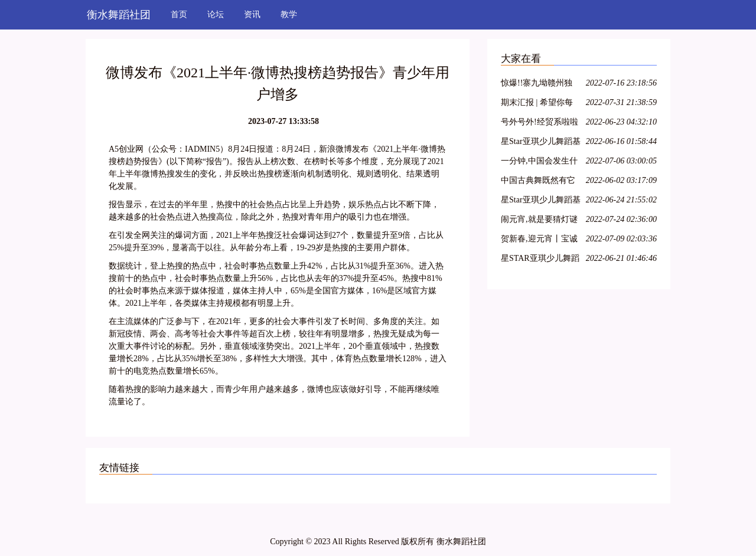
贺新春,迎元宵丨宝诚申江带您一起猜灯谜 (539, 241)
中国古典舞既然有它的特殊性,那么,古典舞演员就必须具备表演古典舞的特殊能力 (540, 182)
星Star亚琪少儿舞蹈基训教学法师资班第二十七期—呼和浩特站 (541, 202)
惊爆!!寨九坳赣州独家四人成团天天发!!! (538, 85)
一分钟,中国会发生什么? (539, 163)
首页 (179, 14)
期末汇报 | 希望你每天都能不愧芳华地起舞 (538, 104)
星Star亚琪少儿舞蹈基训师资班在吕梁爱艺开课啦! (541, 143)
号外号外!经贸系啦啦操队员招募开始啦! (540, 124)
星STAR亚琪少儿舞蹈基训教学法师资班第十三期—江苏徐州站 (540, 260)
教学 (289, 14)
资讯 (252, 14)
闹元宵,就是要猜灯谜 (539, 219)
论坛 (216, 14)
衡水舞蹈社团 (119, 15)
